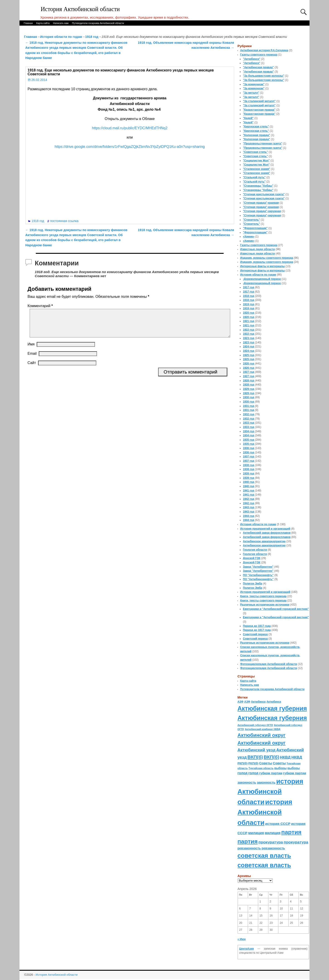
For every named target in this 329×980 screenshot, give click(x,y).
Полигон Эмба (253, 584)
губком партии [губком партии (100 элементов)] (271, 773)
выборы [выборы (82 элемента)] (280, 768)
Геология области (255, 550)
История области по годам (61, 37)
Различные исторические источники (265, 605)
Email (32, 359)
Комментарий (41, 306)
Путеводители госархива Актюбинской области (98, 23)
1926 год (249, 364)
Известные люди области (258, 249)
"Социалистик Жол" (256, 161)
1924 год (249, 347)
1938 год (249, 465)
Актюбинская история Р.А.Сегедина (264, 50)
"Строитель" (252, 220)
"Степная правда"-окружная (262, 211)
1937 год (249, 457)
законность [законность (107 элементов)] (247, 782)
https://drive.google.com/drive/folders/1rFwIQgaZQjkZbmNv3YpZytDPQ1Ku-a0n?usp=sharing (130, 147)
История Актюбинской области (80, 9)
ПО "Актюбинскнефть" (258, 575)
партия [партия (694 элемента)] (291, 832)
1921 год (249, 321)
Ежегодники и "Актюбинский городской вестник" (276, 609)
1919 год (249, 304)
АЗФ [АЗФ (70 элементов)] (241, 702)
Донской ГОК (252, 558)
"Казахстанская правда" (259, 110)
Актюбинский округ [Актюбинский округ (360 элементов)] (261, 735)
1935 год (249, 440)
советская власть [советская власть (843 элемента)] (264, 856)
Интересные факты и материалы (262, 266)
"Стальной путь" (254, 177)
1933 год (249, 423)
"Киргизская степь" (256, 127)
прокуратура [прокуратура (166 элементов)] (271, 842)
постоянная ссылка (64, 221)
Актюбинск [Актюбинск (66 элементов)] (258, 702)
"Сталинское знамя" (256, 169)
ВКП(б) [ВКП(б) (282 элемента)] (255, 757)
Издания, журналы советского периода (267, 258)
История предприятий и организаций (265, 529)
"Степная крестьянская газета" (264, 194)
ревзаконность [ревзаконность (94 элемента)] (249, 848)
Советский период (255, 634)
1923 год (249, 338)
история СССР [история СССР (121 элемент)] (278, 824)
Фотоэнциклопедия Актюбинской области (269, 664)
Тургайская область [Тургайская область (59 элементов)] (261, 768)
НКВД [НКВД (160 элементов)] (285, 757)
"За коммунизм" (254, 84)
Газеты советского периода (259, 55)
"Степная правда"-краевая (261, 203)
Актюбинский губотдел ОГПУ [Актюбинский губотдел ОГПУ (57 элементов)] (255, 725)
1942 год (249, 499)
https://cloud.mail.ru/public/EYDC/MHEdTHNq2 (130, 128)
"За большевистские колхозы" (264, 76)
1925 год (249, 355)
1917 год (249, 287)
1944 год (249, 516)
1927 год (249, 372)
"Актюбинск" (252, 59)
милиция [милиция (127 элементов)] (256, 833)
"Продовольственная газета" (262, 144)
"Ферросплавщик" (255, 228)
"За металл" (251, 93)
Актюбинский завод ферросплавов (267, 533)
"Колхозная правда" (256, 135)
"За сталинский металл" (259, 101)
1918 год (92, 37)
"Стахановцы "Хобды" (258, 186)
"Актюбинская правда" (258, 67)
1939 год (249, 474)
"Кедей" (248, 118)
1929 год (249, 389)
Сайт (32, 368)
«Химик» (249, 237)
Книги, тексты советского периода (263, 596)
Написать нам (61, 23)
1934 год (249, 431)
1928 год (249, 381)
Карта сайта (43, 23)
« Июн (242, 939)
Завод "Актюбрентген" (258, 567)
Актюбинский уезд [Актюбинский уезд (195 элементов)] (256, 750)
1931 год (249, 406)
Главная (28, 23)
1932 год (249, 414)
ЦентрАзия (246, 949)
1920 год (249, 313)
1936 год (249, 448)
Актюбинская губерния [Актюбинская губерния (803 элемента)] (272, 709)
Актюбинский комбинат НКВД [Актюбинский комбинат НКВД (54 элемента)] (263, 729)
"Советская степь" (255, 152)
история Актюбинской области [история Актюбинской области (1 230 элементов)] (270, 792)
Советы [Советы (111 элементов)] (266, 763)
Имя (31, 350)
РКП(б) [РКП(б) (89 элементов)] (242, 763)
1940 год (249, 482)
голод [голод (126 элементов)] (242, 773)
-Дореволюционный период (262, 279)
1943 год (249, 507)
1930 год (249, 397)
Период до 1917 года (257, 626)
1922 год (249, 330)
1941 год (249, 491)
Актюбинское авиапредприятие (264, 541)
